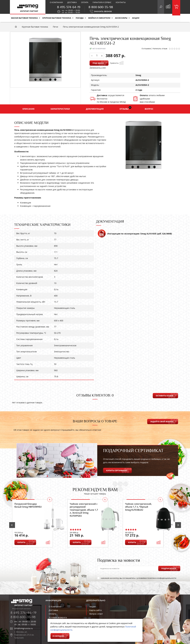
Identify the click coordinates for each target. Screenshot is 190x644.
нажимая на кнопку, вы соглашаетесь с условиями (137, 578)
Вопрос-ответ (96, 614)
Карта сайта (96, 610)
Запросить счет (98, 67)
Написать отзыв (160, 48)
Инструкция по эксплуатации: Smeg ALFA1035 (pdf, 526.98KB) (135, 235)
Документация (95, 109)
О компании (56, 2)
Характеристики (60, 109)
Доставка (72, 2)
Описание (28, 109)
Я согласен (58, 636)
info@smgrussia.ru (24, 628)
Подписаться (169, 568)
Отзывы (125, 108)
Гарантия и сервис (102, 2)
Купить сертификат (117, 470)
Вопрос (149, 109)
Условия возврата (58, 617)
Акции (93, 607)
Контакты (121, 2)
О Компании (55, 607)
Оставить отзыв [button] (165, 396)
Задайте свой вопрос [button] (162, 422)
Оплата (85, 2)
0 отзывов (146, 48)
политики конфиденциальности (162, 578)
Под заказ (98, 63)
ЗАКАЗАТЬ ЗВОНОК (103, 11)
